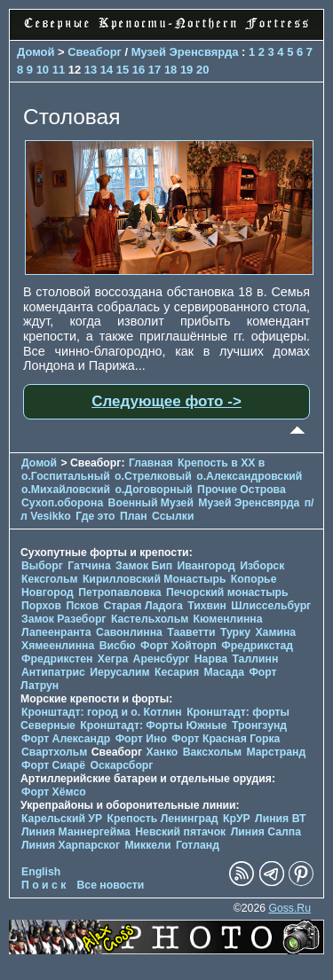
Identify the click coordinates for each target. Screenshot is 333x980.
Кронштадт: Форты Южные (153, 725)
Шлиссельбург (271, 606)
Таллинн (255, 659)
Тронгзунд (259, 725)
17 (155, 70)
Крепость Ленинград (163, 819)
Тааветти (191, 632)
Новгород (48, 592)
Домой (36, 52)
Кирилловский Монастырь (155, 579)
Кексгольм (49, 579)
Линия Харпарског (71, 845)
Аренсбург (162, 659)
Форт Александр (66, 739)
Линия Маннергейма (76, 832)
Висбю (118, 646)
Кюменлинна (228, 619)
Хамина (275, 632)
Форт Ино (141, 739)
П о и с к (44, 885)
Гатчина (89, 566)
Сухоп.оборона (62, 503)
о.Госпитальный (66, 476)
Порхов (41, 606)
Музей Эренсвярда (186, 52)
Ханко (163, 752)
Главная (151, 463)
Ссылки (173, 516)
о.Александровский (249, 476)
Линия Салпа (266, 832)
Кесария (177, 672)
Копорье (254, 579)
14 (107, 70)
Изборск (262, 566)
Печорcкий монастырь (227, 592)
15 (123, 70)
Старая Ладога (143, 606)
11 (59, 70)
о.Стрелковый (153, 476)
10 (43, 70)
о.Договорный (153, 490)
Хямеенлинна (58, 646)
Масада (223, 672)
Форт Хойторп (178, 646)
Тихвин (207, 606)
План (134, 516)
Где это (95, 516)
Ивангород (206, 566)
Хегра (113, 659)
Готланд (198, 845)
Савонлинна (129, 632)
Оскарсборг (121, 765)
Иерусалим (120, 672)
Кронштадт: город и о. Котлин (102, 712)
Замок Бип (144, 566)
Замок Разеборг (63, 619)
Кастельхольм (150, 619)
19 (186, 70)
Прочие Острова (242, 490)
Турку (235, 632)
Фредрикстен (57, 659)
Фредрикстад (257, 646)
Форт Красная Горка (226, 739)
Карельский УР (62, 819)
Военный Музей (151, 503)
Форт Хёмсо (54, 792)
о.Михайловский (66, 490)
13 (91, 70)
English (41, 872)
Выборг (42, 566)
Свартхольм (54, 752)
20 (202, 70)
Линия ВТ (280, 819)
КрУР (237, 819)
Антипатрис (53, 672)
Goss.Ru (289, 908)
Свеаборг (95, 52)
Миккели (147, 845)
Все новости (111, 885)
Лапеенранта (56, 632)
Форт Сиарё (53, 765)
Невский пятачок (180, 832)
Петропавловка (119, 592)
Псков (82, 606)
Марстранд (276, 752)
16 (139, 70)
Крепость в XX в (221, 463)
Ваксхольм (212, 752)
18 (170, 70)
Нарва (211, 659)
